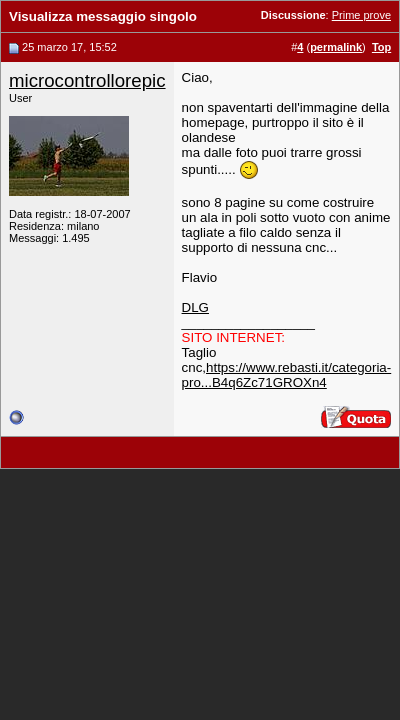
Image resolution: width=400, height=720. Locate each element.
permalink (336, 47)
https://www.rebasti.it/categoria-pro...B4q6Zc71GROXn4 (287, 375)
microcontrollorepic (87, 80)
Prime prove (361, 15)
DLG (195, 307)
